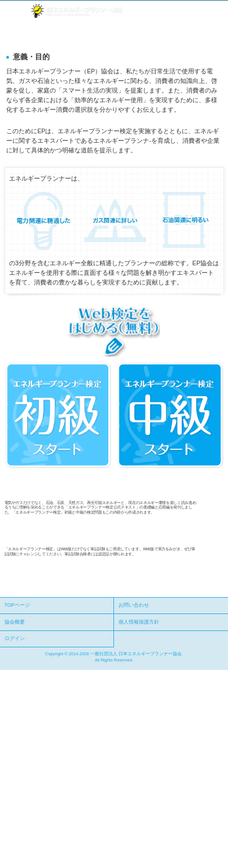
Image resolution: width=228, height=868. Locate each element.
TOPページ (17, 605)
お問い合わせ (134, 605)
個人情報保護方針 (139, 622)
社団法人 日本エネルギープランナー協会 (76, 11)
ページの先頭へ (204, 591)
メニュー (12, 11)
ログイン (15, 638)
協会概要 (15, 622)
